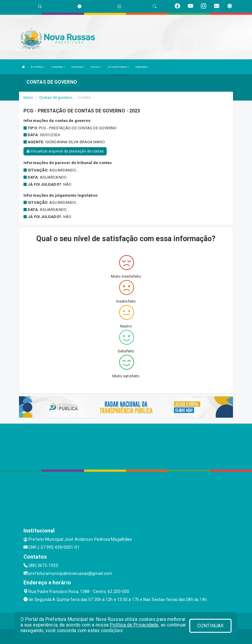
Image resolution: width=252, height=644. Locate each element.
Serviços (96, 67)
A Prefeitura (38, 67)
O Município (58, 67)
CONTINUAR (210, 626)
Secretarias (78, 67)
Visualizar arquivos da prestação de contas (65, 151)
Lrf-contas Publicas (118, 67)
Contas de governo (56, 97)
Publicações (142, 67)
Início (28, 97)
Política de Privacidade (134, 625)
